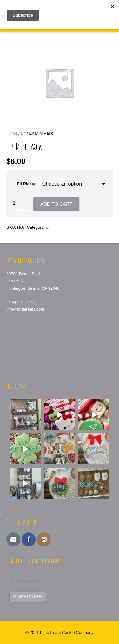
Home (12, 133)
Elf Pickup (27, 184)
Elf (23, 133)
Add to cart (56, 204)
